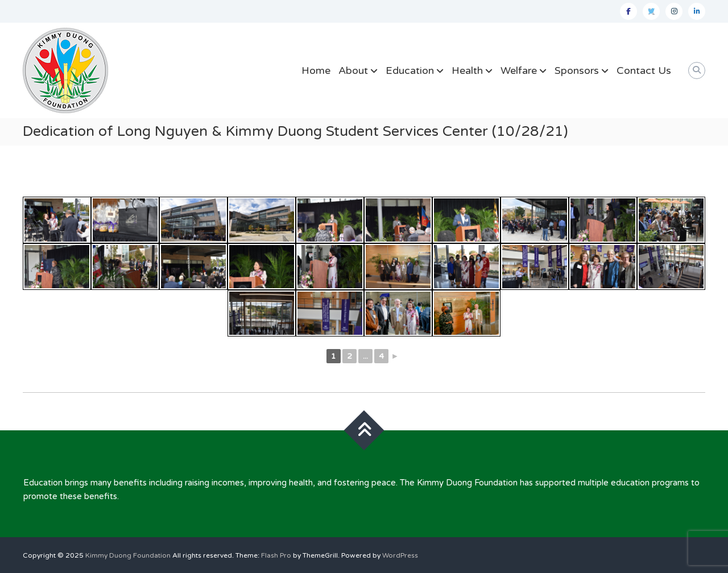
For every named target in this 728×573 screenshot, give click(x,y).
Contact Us (644, 70)
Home (316, 70)
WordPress (400, 555)
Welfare (519, 70)
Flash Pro (276, 555)
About (353, 70)
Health (467, 70)
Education (410, 70)
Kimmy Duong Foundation (128, 555)
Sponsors (577, 70)
